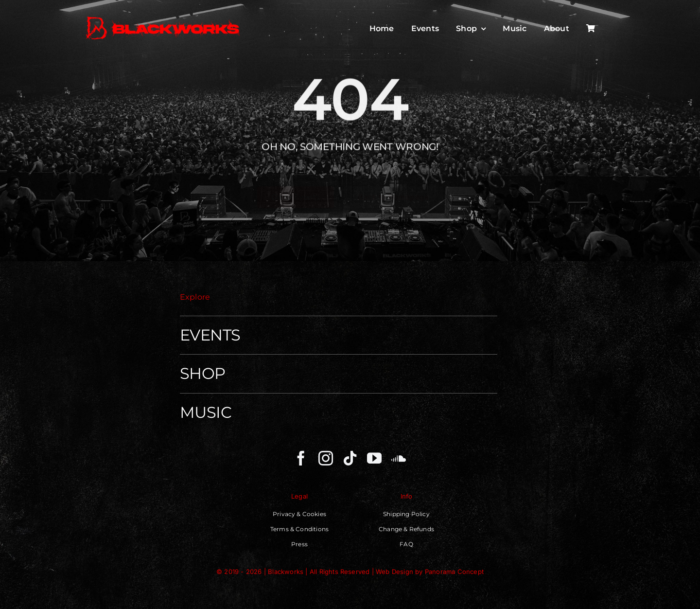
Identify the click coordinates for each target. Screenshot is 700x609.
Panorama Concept (454, 572)
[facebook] (301, 458)
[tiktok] (350, 458)
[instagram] (326, 458)
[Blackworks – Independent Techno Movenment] (163, 17)
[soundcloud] (399, 458)
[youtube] (374, 458)
